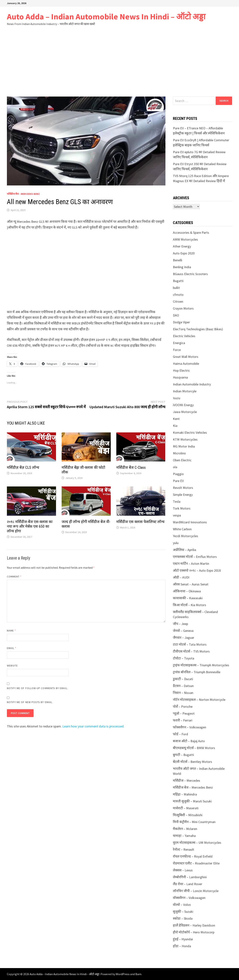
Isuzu (177, 398)
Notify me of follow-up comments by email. (37, 688)
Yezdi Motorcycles (186, 536)
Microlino (179, 453)
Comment (14, 576)
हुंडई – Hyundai (183, 939)
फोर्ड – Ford (180, 734)
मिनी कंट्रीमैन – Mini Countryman (194, 822)
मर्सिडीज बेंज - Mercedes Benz (23, 194)
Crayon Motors (183, 308)
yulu (176, 543)
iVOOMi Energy (183, 405)
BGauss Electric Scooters (190, 274)
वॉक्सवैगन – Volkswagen (189, 898)
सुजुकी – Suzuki (183, 912)
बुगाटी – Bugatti (183, 755)
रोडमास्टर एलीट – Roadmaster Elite (196, 863)
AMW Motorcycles (185, 239)
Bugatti (178, 281)
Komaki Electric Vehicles (190, 433)
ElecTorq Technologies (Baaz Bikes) (198, 329)
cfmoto (178, 295)
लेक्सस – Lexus (183, 870)
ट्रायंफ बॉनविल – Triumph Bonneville (197, 672)
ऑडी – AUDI (181, 577)
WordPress (123, 974)
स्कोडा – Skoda (183, 918)
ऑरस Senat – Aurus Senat (191, 584)
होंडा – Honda (182, 946)
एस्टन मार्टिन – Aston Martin (191, 564)
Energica (179, 343)
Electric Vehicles (184, 336)
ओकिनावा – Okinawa (187, 591)
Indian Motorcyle (185, 391)
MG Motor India (184, 446)
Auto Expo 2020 (184, 253)
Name (11, 631)
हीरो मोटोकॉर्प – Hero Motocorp (194, 932)
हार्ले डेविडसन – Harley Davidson (194, 925)
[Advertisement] (119, 61)
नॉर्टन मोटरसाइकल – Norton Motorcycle (199, 700)
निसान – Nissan (183, 693)
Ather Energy (182, 246)
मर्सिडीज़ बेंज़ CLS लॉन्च (23, 467)
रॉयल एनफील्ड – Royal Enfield (193, 856)
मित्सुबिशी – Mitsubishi (188, 815)
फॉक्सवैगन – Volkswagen (190, 727)
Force (177, 350)
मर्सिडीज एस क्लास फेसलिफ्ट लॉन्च (140, 522)
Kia (175, 426)
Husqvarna (180, 377)
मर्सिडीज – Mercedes (187, 780)
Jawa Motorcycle (185, 412)
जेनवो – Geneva (183, 631)
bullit (176, 288)
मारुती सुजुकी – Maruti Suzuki (192, 801)
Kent (176, 419)
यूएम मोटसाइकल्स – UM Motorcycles (197, 843)
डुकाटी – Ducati (183, 679)
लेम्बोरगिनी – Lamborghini (190, 877)
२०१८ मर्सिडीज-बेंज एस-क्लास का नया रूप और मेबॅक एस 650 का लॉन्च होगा (30, 526)
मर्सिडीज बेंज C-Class (131, 467)
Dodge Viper (181, 322)
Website (12, 666)
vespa (177, 515)
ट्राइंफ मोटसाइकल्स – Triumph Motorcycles (201, 665)
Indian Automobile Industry (192, 384)
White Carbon (182, 529)
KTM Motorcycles (185, 439)
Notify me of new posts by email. (30, 702)
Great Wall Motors (186, 357)
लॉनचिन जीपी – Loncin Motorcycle (196, 891)
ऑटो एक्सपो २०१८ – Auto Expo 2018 (197, 570)
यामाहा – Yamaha (184, 836)
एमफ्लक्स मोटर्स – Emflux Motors (195, 557)
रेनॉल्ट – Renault (184, 849)
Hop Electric (181, 370)
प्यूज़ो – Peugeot (184, 713)
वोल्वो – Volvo (182, 905)
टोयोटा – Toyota (184, 658)
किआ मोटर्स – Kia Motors (190, 605)
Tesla (177, 501)
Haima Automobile (186, 364)
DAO (176, 315)
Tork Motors (182, 508)
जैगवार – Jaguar (184, 638)
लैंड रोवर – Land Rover (188, 884)
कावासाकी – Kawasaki (188, 598)
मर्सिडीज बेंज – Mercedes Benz (193, 787)
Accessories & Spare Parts (191, 233)
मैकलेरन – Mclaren (185, 829)
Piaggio (178, 474)
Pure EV (178, 481)
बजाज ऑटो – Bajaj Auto (189, 741)
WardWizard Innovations (190, 522)
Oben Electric (182, 460)
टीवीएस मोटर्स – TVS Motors (191, 651)
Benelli (178, 260)
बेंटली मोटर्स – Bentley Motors (193, 762)
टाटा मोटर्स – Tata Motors (190, 644)
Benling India (182, 267)
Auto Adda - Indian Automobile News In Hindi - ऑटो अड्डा (65, 974)
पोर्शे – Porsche (183, 706)
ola (175, 467)
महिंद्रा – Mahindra (185, 794)
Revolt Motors (183, 488)
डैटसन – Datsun (183, 686)
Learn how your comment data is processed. (93, 726)
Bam (138, 974)
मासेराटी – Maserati (186, 808)
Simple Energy (183, 495)
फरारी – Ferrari (183, 720)
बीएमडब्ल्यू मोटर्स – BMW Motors (194, 748)
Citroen (178, 301)
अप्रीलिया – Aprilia (184, 550)
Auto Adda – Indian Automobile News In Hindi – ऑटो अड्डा (106, 16)
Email (12, 648)
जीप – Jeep (180, 624)
